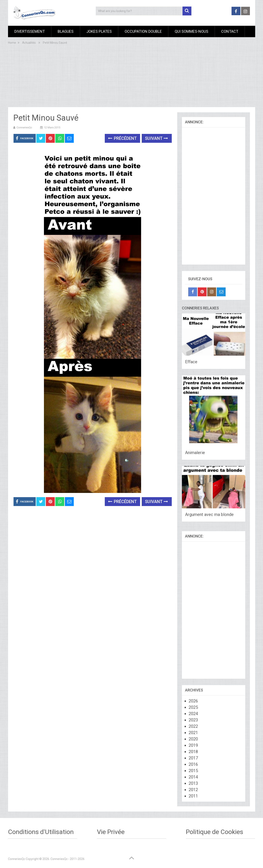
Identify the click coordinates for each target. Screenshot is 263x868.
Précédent (122, 138)
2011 (193, 796)
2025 (193, 707)
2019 (193, 745)
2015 (193, 771)
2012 (193, 790)
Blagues (66, 31)
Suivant (156, 138)
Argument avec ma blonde (209, 514)
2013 (193, 783)
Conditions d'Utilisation (41, 832)
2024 (193, 714)
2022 (193, 726)
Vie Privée (111, 832)
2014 (193, 777)
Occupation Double (143, 31)
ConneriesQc (24, 127)
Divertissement (30, 31)
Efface (191, 362)
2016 (193, 764)
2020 (193, 739)
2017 (193, 758)
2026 (193, 701)
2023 (193, 720)
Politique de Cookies (215, 832)
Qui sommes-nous (191, 31)
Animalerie (195, 453)
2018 (193, 752)
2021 (193, 733)
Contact (230, 31)
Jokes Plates (99, 31)
